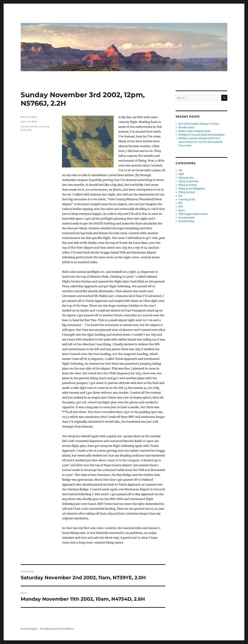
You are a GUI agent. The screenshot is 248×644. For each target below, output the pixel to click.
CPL (180, 170)
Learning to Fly (187, 200)
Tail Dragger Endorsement (193, 214)
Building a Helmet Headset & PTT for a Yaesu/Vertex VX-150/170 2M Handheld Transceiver (200, 142)
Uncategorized (186, 218)
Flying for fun (186, 178)
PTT (181, 207)
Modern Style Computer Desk (194, 131)
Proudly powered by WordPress (57, 629)
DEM (181, 174)
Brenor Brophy (29, 117)
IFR (180, 196)
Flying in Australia (188, 181)
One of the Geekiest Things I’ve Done (199, 124)
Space (182, 210)
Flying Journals (29, 126)
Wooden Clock (186, 128)
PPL (30, 130)
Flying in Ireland (187, 185)
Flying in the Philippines (192, 189)
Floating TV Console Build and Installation (201, 135)
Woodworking (186, 221)
